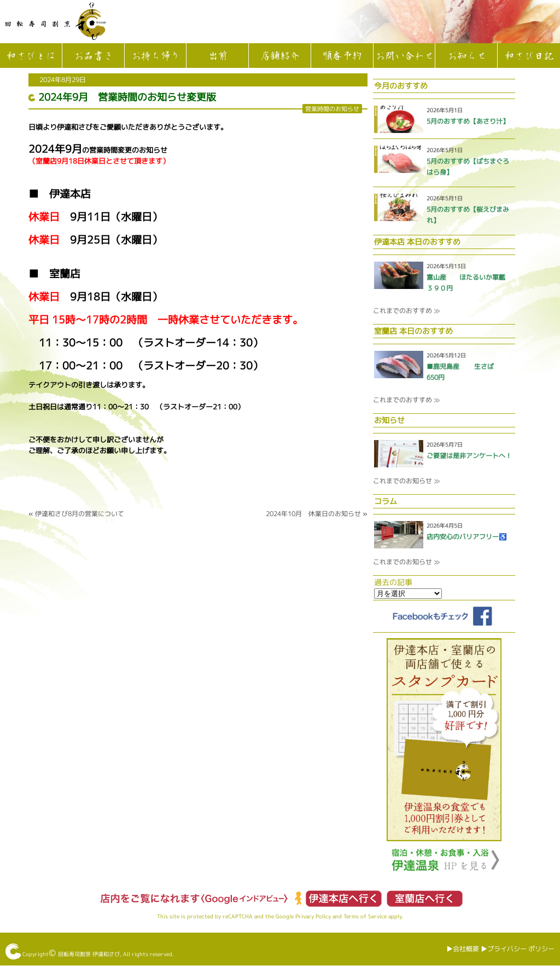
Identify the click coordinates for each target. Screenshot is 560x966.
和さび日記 (529, 56)
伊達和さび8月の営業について (80, 514)
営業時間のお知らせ (332, 109)
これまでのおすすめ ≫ (406, 311)
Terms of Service (365, 916)
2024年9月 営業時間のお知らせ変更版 (127, 97)
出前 (218, 56)
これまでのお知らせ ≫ (406, 481)
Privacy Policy (313, 916)
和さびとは (31, 56)
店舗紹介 (279, 56)
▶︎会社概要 (463, 949)
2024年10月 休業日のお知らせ (313, 514)
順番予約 (342, 56)
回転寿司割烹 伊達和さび (89, 954)
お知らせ (466, 56)
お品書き (93, 56)
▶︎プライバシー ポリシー (518, 949)
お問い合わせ (404, 56)
